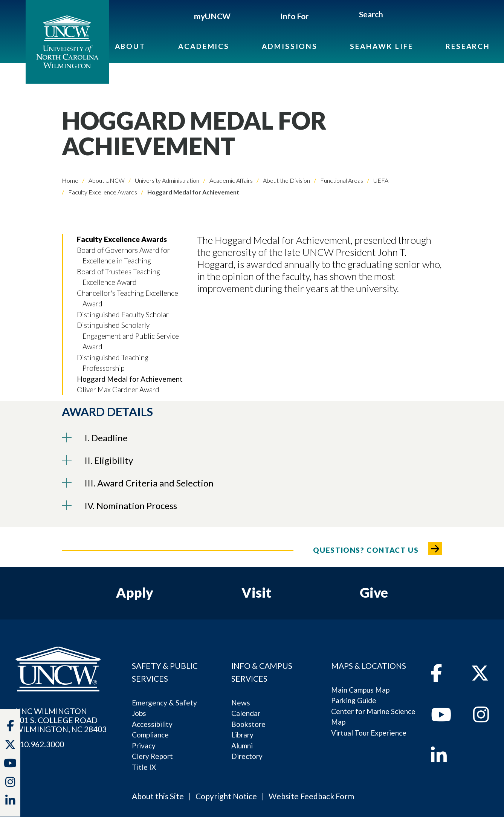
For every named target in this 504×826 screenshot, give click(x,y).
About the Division (286, 180)
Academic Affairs (231, 180)
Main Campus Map (360, 690)
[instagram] (10, 783)
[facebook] (437, 677)
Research (468, 46)
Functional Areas (341, 180)
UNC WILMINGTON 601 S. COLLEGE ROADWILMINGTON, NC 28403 (61, 720)
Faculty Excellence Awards (102, 192)
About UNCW (106, 180)
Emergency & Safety (164, 703)
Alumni (242, 746)
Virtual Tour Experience (369, 733)
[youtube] (441, 719)
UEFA (380, 180)
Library (242, 735)
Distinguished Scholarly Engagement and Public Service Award (128, 336)
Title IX (144, 767)
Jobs (139, 713)
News (241, 703)
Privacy (144, 746)
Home (70, 180)
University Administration (166, 180)
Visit (257, 592)
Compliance (150, 735)
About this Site (158, 796)
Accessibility (152, 724)
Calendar (246, 713)
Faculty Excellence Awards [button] (122, 239)
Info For (294, 16)
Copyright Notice (226, 796)
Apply (135, 592)
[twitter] (10, 746)
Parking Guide (354, 700)
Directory (247, 756)
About (130, 46)
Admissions (290, 46)
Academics (204, 46)
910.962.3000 (40, 744)
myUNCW (212, 16)
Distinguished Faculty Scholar (123, 314)
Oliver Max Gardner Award (118, 389)
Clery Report (152, 756)
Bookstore (248, 724)
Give (374, 592)
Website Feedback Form (311, 796)
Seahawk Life (381, 46)
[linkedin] (439, 760)
